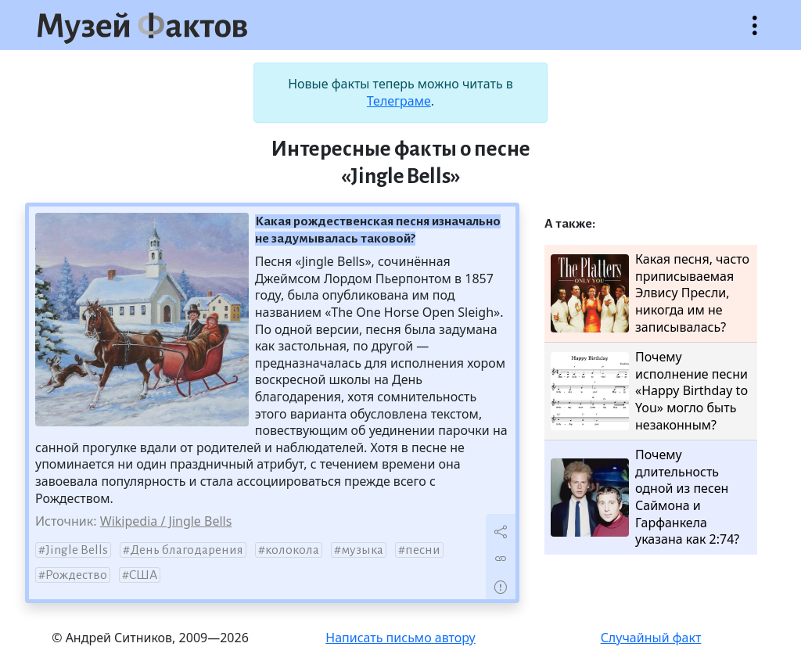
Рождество (76, 575)
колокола (292, 550)
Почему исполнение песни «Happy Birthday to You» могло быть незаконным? (649, 391)
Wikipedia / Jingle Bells (166, 521)
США (143, 575)
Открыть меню (755, 33)
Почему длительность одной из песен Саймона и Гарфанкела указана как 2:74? (645, 497)
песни (423, 550)
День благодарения (187, 550)
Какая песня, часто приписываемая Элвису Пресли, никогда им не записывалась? (650, 293)
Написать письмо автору (400, 638)
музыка (362, 550)
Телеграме (399, 101)
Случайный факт (651, 638)
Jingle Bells (77, 550)
